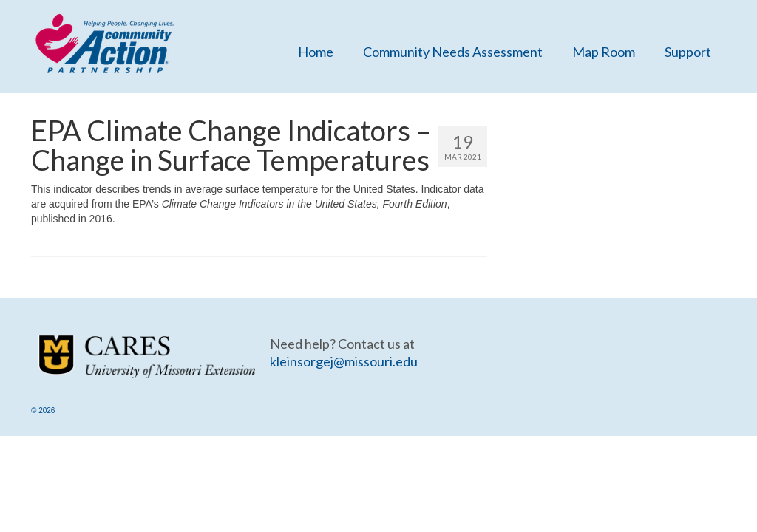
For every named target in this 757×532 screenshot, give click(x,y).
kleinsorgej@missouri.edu (344, 361)
